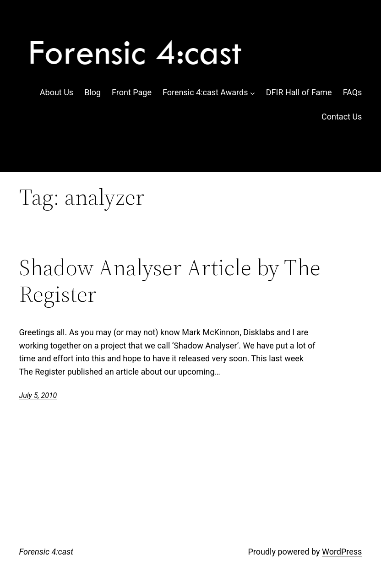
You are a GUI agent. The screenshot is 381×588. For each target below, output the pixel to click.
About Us (57, 92)
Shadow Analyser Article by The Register (170, 280)
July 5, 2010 (38, 395)
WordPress (342, 552)
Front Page (132, 92)
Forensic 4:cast (46, 552)
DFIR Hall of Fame (299, 92)
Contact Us (342, 117)
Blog (93, 92)
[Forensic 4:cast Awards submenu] (253, 93)
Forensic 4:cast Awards (205, 92)
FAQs (353, 92)
